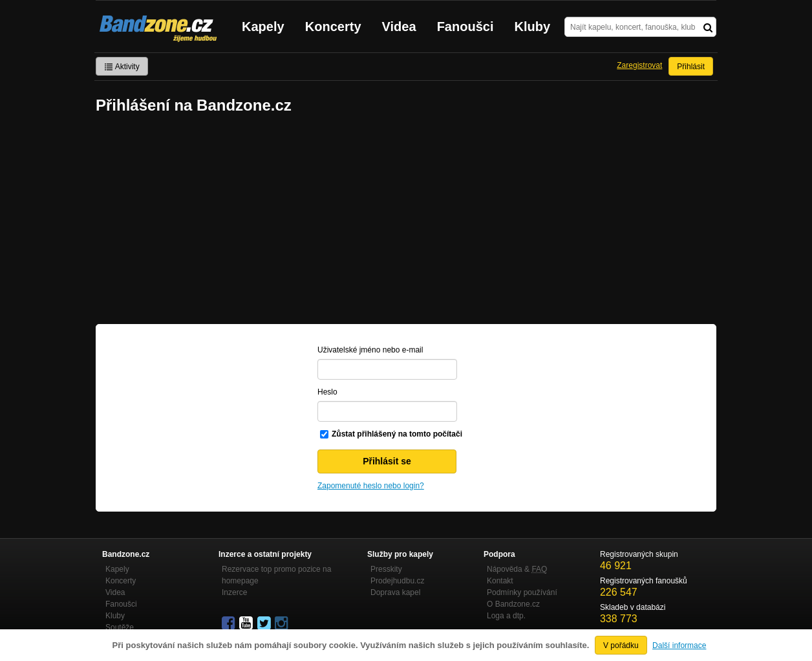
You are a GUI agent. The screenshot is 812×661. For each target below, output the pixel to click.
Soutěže (120, 627)
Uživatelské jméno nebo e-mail (370, 350)
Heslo (327, 392)
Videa (399, 27)
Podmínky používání (522, 592)
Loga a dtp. (506, 616)
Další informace (679, 645)
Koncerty (333, 27)
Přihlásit (691, 67)
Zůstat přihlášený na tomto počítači (397, 434)
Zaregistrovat (639, 65)
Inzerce (234, 592)
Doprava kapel (395, 592)
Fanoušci (465, 27)
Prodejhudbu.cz (397, 581)
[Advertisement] (406, 221)
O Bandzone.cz (513, 604)
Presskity (386, 569)
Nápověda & (517, 569)
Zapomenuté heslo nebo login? (371, 486)
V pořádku (621, 645)
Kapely (263, 27)
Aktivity (122, 67)
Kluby (533, 27)
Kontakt (500, 581)
